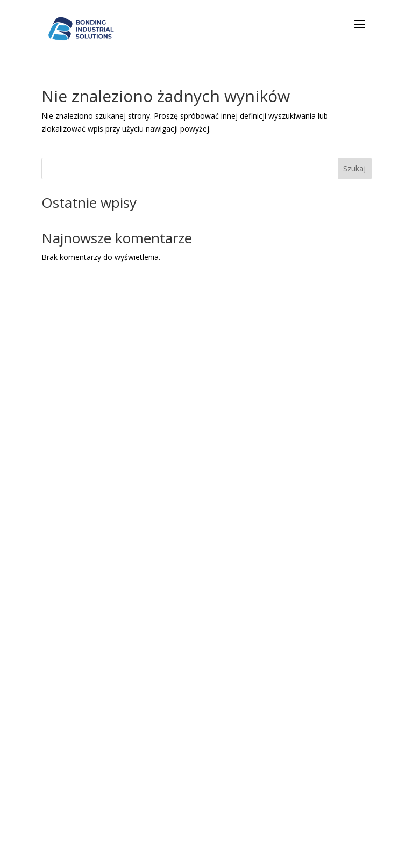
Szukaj (354, 168)
